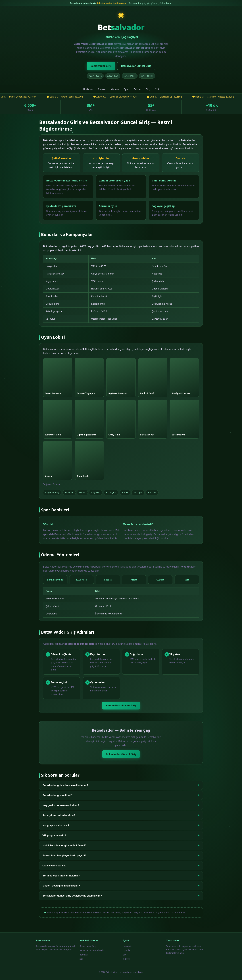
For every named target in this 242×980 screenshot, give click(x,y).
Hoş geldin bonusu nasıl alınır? (121, 805)
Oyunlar (115, 89)
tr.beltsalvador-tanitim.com (111, 3)
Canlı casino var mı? (121, 866)
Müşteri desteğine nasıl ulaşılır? (121, 886)
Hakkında (88, 89)
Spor (126, 89)
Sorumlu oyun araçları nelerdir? (121, 876)
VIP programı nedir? (121, 835)
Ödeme (137, 89)
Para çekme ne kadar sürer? (121, 815)
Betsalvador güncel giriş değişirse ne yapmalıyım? (121, 896)
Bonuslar (102, 89)
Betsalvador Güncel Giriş (136, 66)
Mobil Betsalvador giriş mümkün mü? (121, 846)
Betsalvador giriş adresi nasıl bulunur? (121, 785)
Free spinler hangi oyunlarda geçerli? (121, 856)
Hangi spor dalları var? (121, 825)
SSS (157, 89)
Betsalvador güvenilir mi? (121, 795)
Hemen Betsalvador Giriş (121, 705)
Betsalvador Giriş (101, 66)
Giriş (148, 89)
